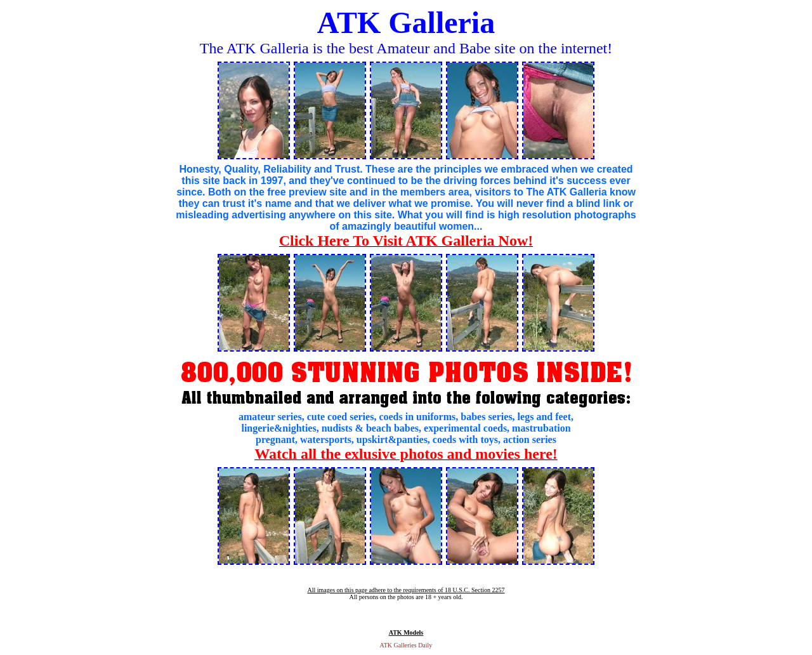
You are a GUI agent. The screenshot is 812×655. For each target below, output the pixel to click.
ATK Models (406, 632)
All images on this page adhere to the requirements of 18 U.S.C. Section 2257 (406, 590)
